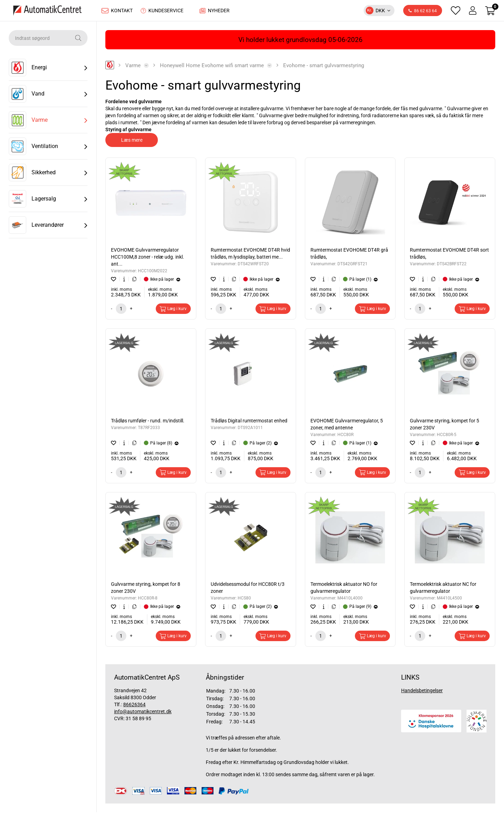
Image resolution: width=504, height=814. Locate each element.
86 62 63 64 (423, 12)
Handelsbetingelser (422, 692)
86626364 (134, 706)
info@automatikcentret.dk (143, 713)
